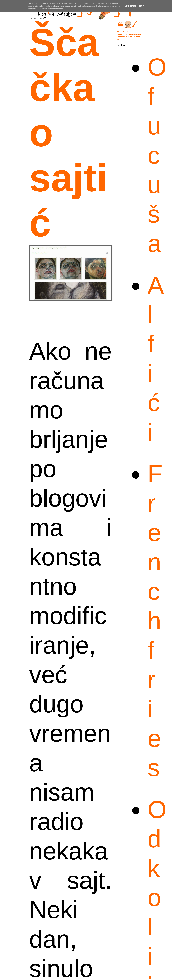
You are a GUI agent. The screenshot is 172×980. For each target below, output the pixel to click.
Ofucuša (157, 155)
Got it (141, 6)
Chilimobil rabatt (124, 32)
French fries (155, 621)
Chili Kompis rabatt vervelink (129, 34)
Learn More (131, 6)
